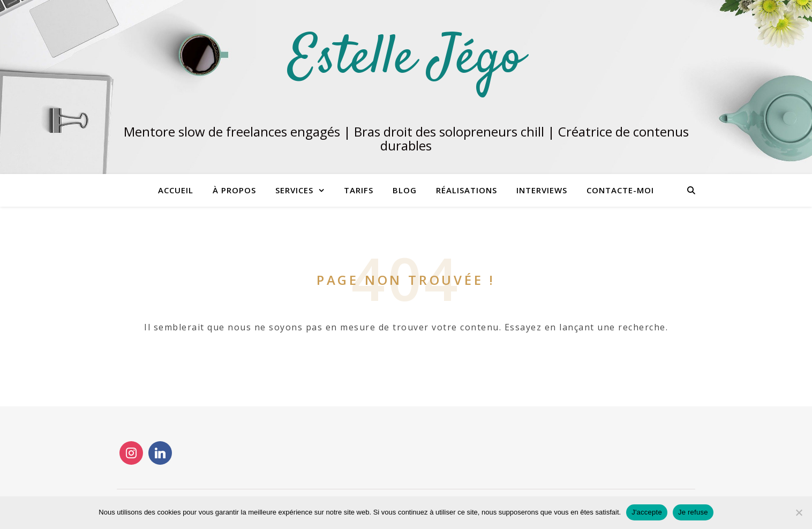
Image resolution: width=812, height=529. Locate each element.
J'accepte (647, 512)
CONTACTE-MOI (620, 190)
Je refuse (693, 512)
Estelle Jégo (406, 59)
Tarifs (359, 190)
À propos (234, 190)
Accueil (176, 190)
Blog (405, 190)
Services (294, 190)
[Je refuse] (799, 512)
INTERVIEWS (542, 190)
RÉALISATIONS (467, 190)
